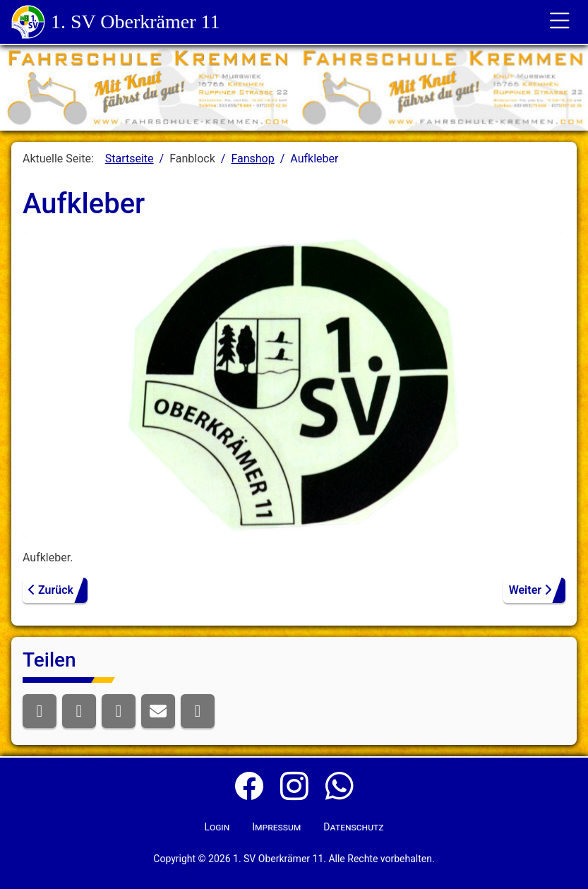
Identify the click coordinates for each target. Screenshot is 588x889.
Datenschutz (353, 827)
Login (217, 827)
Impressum (276, 827)
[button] (40, 711)
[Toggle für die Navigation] (560, 22)
